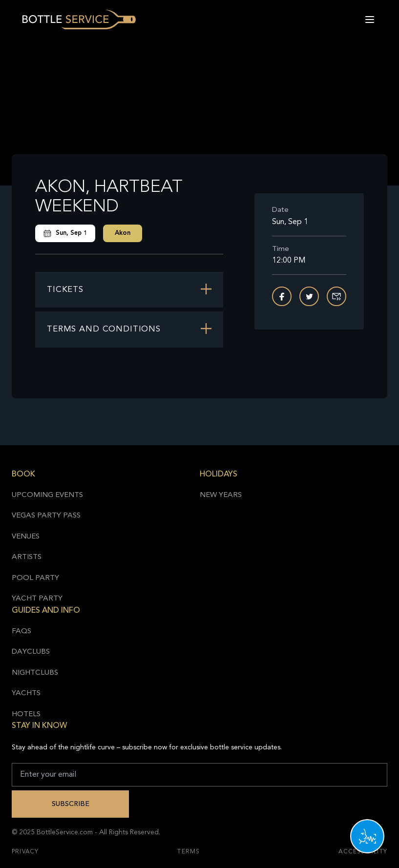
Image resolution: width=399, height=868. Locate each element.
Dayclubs (31, 652)
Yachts (26, 693)
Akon (123, 233)
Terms (189, 852)
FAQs (21, 631)
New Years (221, 495)
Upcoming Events (47, 495)
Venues (26, 537)
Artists (27, 557)
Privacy (25, 852)
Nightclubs (35, 673)
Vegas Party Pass (46, 516)
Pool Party (35, 578)
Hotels (26, 714)
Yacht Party (37, 599)
